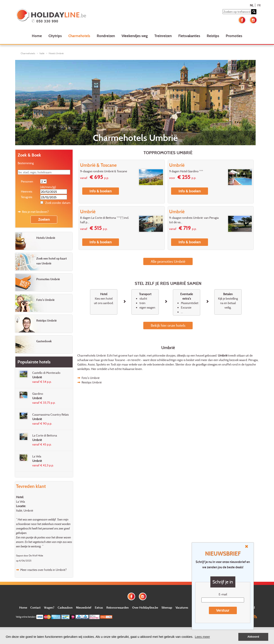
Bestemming (26, 163)
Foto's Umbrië (91, 378)
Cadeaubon (65, 607)
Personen (27, 181)
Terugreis (27, 197)
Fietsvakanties (189, 36)
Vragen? (49, 607)
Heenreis (27, 191)
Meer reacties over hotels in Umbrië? (43, 570)
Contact (35, 607)
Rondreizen (106, 36)
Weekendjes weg (135, 36)
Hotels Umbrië (56, 53)
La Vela (21, 501)
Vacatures (182, 607)
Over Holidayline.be (145, 607)
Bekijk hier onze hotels (168, 325)
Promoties (234, 36)
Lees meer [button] (202, 637)
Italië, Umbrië (25, 510)
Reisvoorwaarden (118, 607)
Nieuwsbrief (84, 607)
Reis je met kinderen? (35, 212)
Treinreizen (163, 36)
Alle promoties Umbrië (168, 261)
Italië (42, 53)
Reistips (213, 36)
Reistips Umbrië (92, 382)
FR (259, 5)
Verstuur (223, 610)
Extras (99, 607)
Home (37, 36)
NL (252, 5)
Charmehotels (79, 36)
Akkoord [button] (253, 637)
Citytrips (55, 36)
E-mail (223, 594)
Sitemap (167, 607)
